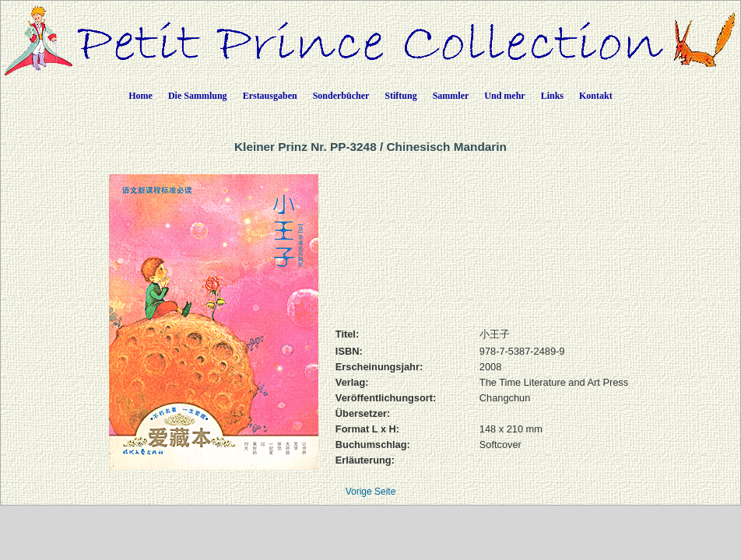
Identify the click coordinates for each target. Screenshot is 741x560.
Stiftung (400, 96)
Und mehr (504, 96)
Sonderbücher (341, 96)
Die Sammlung (198, 96)
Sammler (451, 96)
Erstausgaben (270, 96)
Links (552, 96)
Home (140, 96)
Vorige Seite (371, 492)
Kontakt (596, 96)
